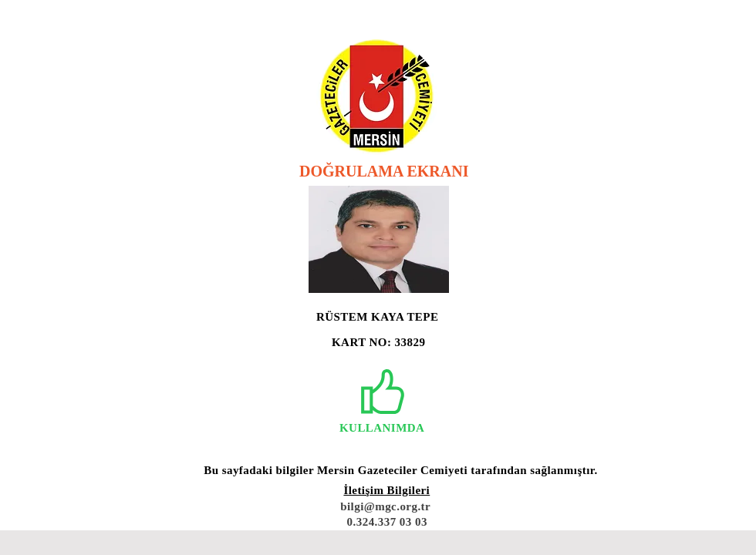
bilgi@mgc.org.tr (385, 506)
